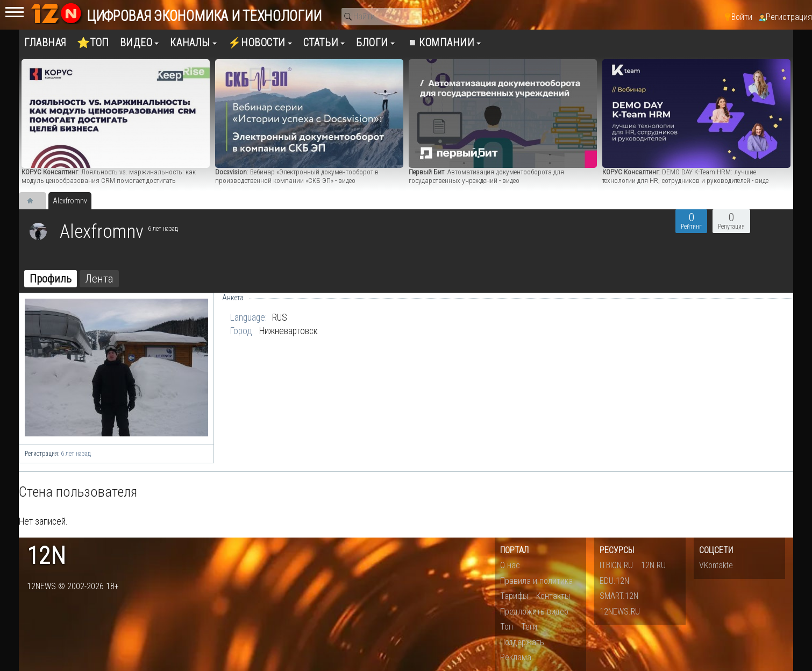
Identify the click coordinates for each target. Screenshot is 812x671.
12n (46, 556)
